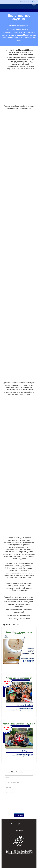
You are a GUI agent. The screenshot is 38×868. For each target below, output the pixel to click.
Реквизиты (23, 824)
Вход (33, 2)
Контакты (15, 824)
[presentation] (17, 806)
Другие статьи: (12, 625)
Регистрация (25, 2)
